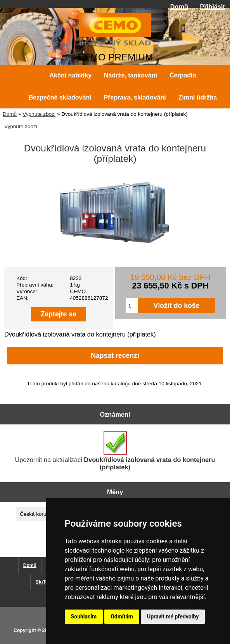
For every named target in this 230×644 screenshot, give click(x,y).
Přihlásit (213, 7)
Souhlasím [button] (84, 617)
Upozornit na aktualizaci (115, 451)
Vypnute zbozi (39, 114)
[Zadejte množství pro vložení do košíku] (132, 306)
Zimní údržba (198, 97)
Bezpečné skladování (60, 97)
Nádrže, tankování (131, 75)
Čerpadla (183, 75)
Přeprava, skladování (135, 97)
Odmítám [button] (122, 617)
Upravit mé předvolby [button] (173, 617)
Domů (179, 7)
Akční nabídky (71, 75)
